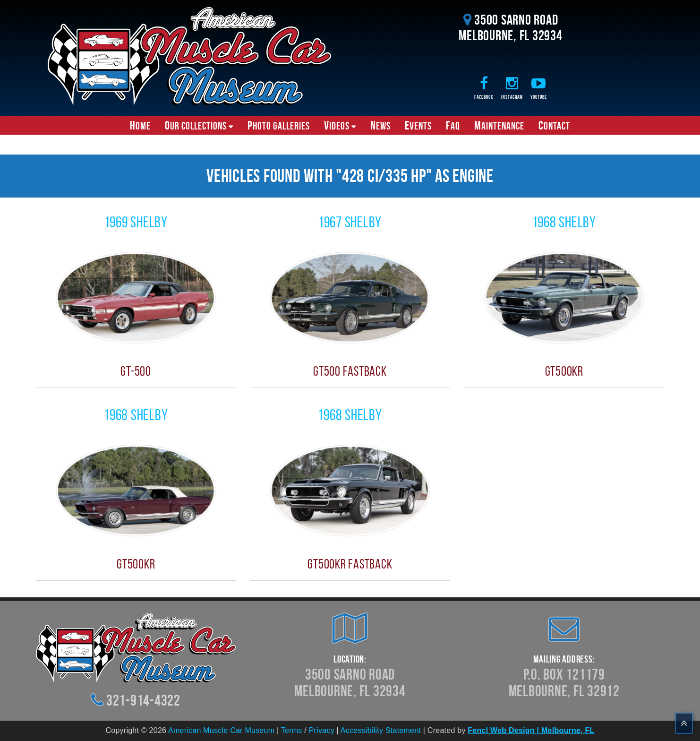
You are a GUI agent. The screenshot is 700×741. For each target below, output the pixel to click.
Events (418, 125)
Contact (554, 125)
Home (140, 125)
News (380, 125)
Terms (292, 730)
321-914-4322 (143, 700)
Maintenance (499, 125)
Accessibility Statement (381, 730)
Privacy (322, 730)
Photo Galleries (279, 125)
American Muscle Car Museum (221, 730)
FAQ (453, 125)
